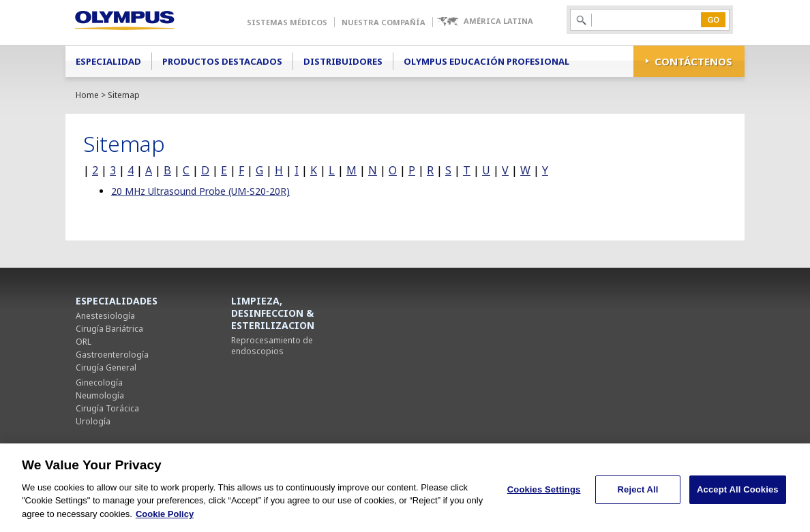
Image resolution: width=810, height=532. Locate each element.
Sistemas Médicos (287, 22)
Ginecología (99, 382)
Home (87, 95)
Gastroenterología (112, 355)
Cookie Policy (165, 519)
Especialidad (108, 61)
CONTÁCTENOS (693, 61)
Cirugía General (106, 367)
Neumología (100, 395)
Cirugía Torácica (107, 408)
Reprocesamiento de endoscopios (272, 346)
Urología (93, 421)
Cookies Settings (544, 495)
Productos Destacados (222, 61)
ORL (84, 342)
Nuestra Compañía (384, 22)
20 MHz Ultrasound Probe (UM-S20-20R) (200, 191)
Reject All (638, 495)
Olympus (144, 22)
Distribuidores (343, 61)
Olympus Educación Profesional (486, 61)
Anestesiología (105, 316)
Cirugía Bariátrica (109, 329)
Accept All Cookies (738, 495)
